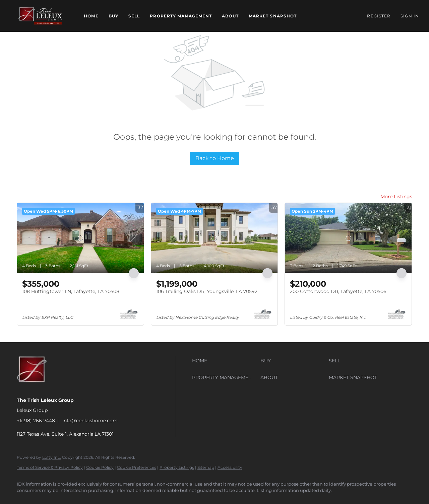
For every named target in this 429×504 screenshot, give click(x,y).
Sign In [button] (410, 16)
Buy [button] (113, 16)
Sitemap (206, 467)
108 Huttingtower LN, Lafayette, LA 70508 (71, 291)
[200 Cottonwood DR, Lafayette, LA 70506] (348, 238)
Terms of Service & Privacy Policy (50, 467)
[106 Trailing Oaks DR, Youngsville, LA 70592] (214, 238)
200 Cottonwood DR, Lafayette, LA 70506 (338, 291)
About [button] (230, 16)
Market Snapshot (273, 16)
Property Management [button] (181, 16)
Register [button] (379, 16)
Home (91, 16)
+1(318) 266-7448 (36, 421)
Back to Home (215, 158)
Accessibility (230, 467)
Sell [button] (134, 16)
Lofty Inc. (52, 457)
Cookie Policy (100, 467)
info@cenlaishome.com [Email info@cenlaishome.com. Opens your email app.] (90, 421)
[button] (40, 16)
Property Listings (177, 467)
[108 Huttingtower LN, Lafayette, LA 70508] (80, 238)
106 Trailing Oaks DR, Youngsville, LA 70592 (207, 291)
